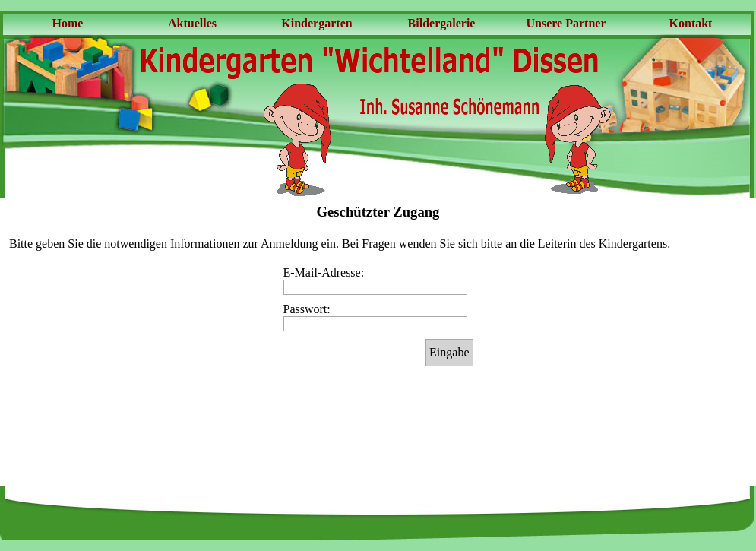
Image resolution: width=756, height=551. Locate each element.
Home (68, 23)
